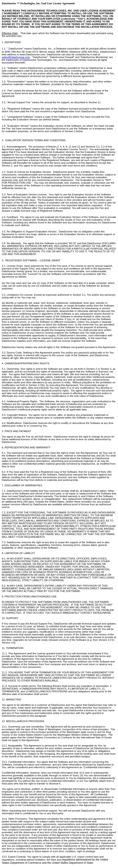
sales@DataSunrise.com (16, 57)
